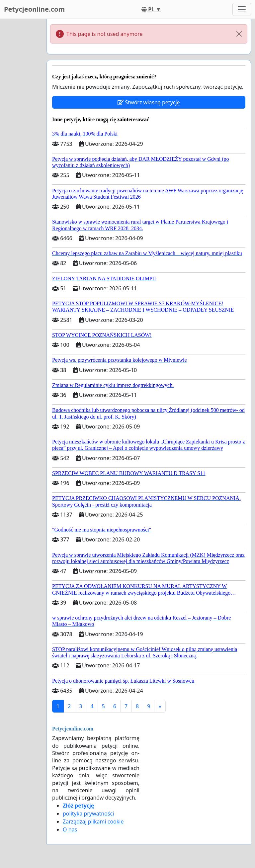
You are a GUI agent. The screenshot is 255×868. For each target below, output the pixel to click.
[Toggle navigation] (242, 9)
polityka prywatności (88, 814)
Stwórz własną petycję (149, 102)
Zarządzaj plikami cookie (93, 821)
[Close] (239, 34)
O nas (70, 829)
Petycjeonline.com (34, 9)
